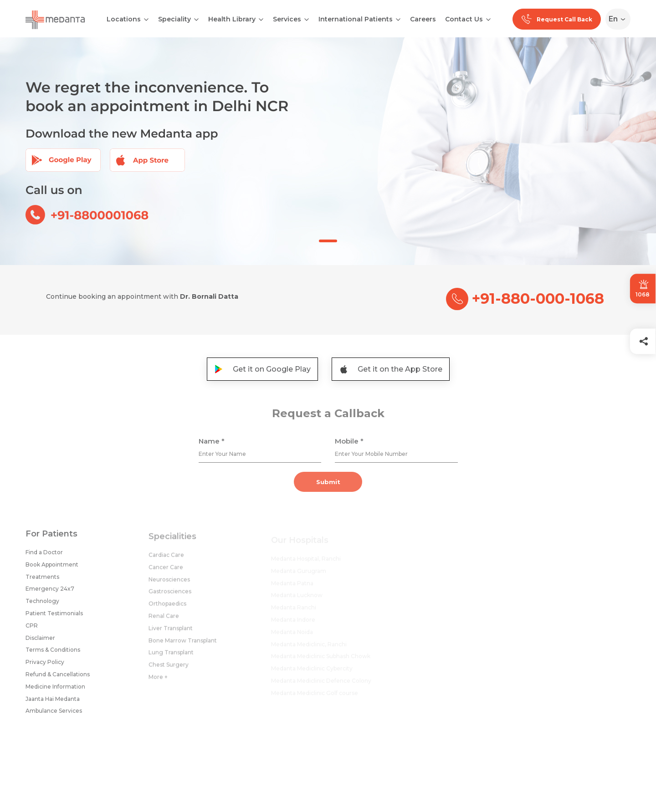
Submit (328, 485)
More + (158, 681)
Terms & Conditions (53, 652)
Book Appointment (52, 567)
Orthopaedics (167, 607)
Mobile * (349, 444)
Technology (42, 604)
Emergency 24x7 (50, 591)
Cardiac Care (166, 559)
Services (287, 19)
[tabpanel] (328, 151)
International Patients (356, 19)
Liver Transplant (171, 632)
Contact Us (464, 19)
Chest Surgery (169, 668)
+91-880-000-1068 (525, 299)
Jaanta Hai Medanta (53, 701)
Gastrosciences (170, 595)
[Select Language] (620, 19)
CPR (32, 628)
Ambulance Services (54, 713)
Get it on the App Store (391, 369)
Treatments (42, 579)
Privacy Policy (45, 665)
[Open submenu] (196, 19)
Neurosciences (169, 583)
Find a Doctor (44, 555)
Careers (423, 19)
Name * (212, 444)
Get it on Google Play (262, 369)
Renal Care (164, 620)
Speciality (174, 19)
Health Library (232, 19)
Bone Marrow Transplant (183, 644)
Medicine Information (55, 689)
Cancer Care (166, 571)
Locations (124, 19)
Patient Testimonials (54, 616)
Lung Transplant (171, 656)
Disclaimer (40, 640)
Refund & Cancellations (58, 677)
